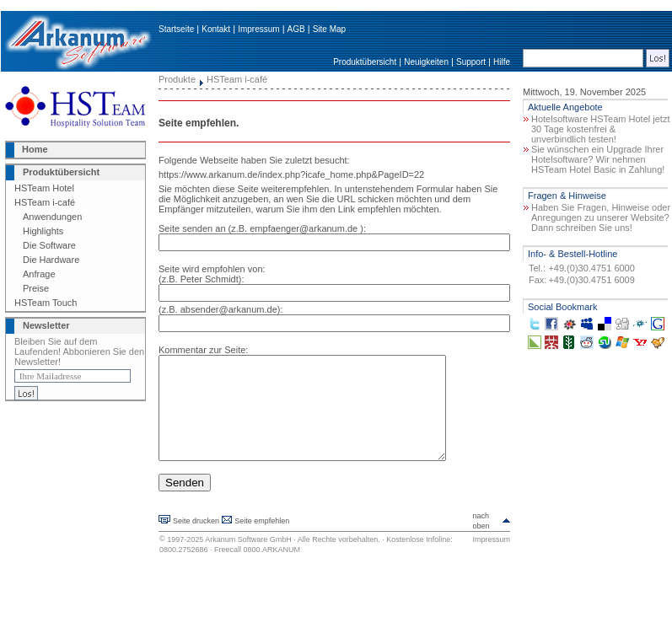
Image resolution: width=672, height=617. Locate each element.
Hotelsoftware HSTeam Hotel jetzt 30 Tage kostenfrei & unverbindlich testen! (600, 129)
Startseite (176, 29)
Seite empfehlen (262, 541)
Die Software (49, 245)
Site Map (329, 29)
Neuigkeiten (426, 62)
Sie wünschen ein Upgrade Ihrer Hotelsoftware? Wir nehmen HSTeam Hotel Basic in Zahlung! (598, 159)
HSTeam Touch (46, 303)
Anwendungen (52, 217)
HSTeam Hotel (44, 188)
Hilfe (502, 62)
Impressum (258, 29)
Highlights (43, 231)
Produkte (177, 79)
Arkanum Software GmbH (248, 560)
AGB (296, 29)
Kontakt (216, 29)
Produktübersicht (365, 62)
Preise (36, 288)
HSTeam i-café (45, 202)
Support (471, 62)
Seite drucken (196, 541)
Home (35, 149)
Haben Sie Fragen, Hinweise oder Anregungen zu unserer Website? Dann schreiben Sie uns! (601, 217)
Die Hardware (51, 260)
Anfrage (39, 274)
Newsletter (46, 325)
